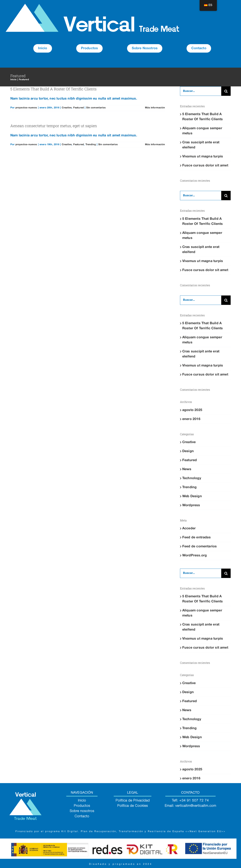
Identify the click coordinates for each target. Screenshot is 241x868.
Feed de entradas (196, 537)
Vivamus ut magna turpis (203, 157)
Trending (91, 145)
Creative (67, 108)
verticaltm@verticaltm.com (196, 806)
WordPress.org (194, 556)
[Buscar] (226, 91)
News (187, 469)
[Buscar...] (201, 91)
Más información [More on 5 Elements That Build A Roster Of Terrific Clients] (155, 108)
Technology (192, 478)
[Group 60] (92, 5)
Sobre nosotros (82, 811)
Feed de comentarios (199, 547)
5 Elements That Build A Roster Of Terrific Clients (53, 89)
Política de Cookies (133, 806)
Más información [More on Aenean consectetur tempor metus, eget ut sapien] (155, 145)
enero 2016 (191, 419)
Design (188, 451)
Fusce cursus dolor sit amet (205, 166)
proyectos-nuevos (26, 108)
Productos (82, 806)
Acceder (189, 528)
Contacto (82, 816)
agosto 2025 (192, 410)
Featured (79, 108)
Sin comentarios (96, 108)
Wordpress (191, 505)
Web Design (192, 496)
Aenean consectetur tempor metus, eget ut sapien (54, 126)
